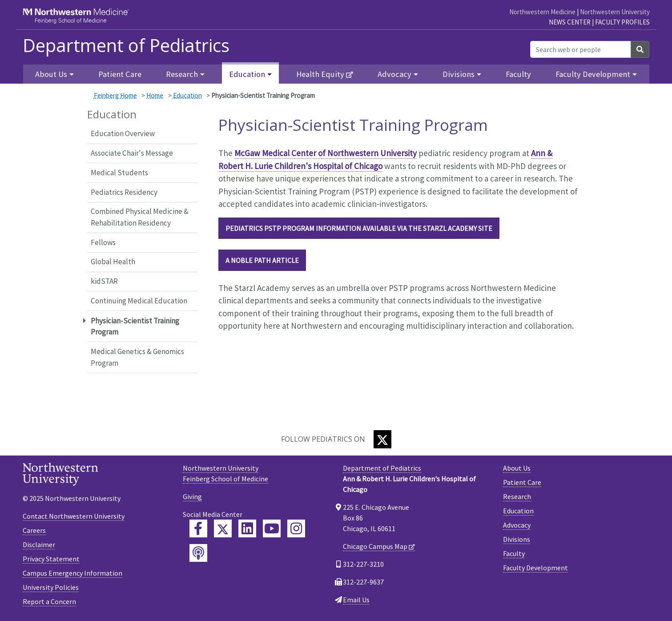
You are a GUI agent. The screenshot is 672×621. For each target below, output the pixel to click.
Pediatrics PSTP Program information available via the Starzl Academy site (359, 228)
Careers (34, 530)
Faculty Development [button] (593, 74)
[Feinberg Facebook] (198, 528)
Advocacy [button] (394, 74)
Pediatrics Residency (124, 192)
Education (187, 95)
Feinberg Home (115, 95)
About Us (517, 468)
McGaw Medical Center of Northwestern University (326, 153)
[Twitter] (382, 439)
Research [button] (182, 74)
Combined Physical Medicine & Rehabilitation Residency (140, 217)
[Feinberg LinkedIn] (247, 528)
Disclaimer (39, 544)
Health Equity (320, 74)
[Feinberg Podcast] (198, 553)
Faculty (518, 74)
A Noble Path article (262, 260)
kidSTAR (104, 281)
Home (155, 95)
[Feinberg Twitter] (223, 528)
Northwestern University (615, 12)
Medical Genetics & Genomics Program (137, 357)
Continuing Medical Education (139, 301)
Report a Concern (49, 601)
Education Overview (123, 133)
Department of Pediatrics (126, 45)
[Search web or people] (581, 49)
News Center (570, 22)
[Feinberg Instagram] (296, 528)
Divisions (517, 539)
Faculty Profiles (622, 22)
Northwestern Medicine (542, 12)
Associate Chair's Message (132, 153)
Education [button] (247, 74)
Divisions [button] (459, 74)
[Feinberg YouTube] (272, 528)
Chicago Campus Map (375, 546)
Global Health (113, 262)
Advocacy (517, 525)
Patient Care (120, 74)
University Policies (51, 587)
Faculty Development (535, 568)
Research (517, 496)
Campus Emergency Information (72, 573)
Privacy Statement (51, 559)
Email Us (356, 600)
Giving (192, 496)
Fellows (103, 242)
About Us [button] (51, 74)
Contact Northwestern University (74, 516)
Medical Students (119, 173)
